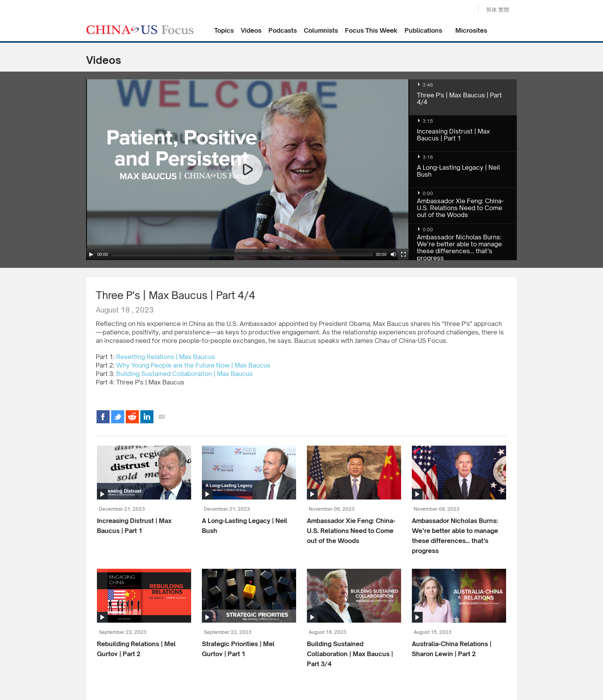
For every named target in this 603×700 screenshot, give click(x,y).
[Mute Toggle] (393, 254)
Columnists (321, 30)
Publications (423, 30)
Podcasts (283, 30)
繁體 (504, 9)
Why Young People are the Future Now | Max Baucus (193, 365)
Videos (251, 30)
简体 (491, 9)
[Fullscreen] (403, 254)
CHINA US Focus (140, 30)
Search (464, 10)
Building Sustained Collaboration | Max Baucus (184, 374)
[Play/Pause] (91, 254)
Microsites (471, 30)
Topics (224, 30)
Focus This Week (371, 30)
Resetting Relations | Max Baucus (166, 357)
